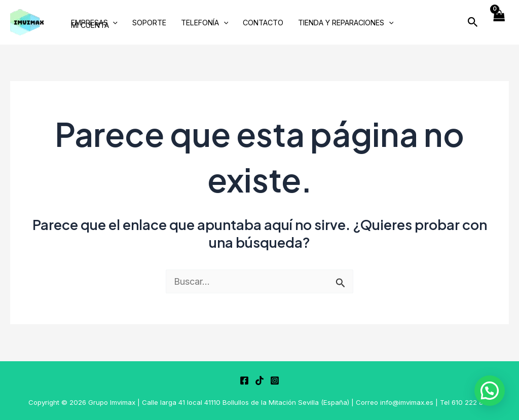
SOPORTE (149, 23)
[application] (113, 23)
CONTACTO (263, 23)
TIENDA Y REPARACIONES (346, 23)
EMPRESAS (94, 23)
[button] (473, 22)
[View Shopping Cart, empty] (499, 23)
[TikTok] (259, 380)
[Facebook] (244, 380)
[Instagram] (275, 380)
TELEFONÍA (205, 23)
